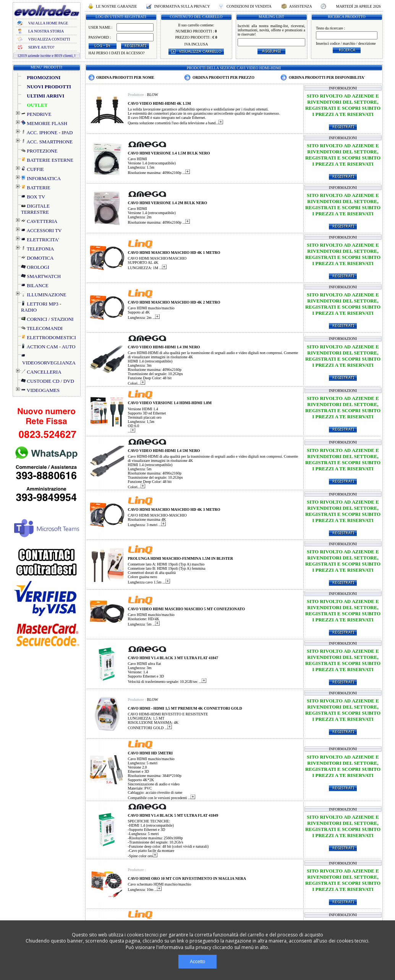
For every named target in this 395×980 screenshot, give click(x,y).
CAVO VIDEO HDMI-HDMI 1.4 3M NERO (164, 347)
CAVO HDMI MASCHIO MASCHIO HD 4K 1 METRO (174, 253)
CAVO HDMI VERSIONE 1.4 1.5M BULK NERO (169, 153)
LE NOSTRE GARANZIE (117, 6)
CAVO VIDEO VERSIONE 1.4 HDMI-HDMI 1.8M (170, 403)
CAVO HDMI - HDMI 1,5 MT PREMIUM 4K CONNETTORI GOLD (185, 708)
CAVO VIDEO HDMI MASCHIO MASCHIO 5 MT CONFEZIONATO (186, 609)
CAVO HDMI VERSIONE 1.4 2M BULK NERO (168, 203)
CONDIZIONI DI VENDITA (249, 6)
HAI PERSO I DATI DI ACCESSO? (117, 53)
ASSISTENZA (301, 6)
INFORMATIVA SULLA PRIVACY (182, 6)
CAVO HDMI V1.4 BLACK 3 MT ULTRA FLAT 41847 (173, 658)
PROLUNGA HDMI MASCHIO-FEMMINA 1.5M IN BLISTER (181, 558)
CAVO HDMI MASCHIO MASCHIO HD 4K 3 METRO (174, 510)
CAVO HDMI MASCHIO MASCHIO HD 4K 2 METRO (174, 302)
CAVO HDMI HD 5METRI (151, 753)
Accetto (197, 962)
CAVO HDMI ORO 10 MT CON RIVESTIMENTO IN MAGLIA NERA (187, 878)
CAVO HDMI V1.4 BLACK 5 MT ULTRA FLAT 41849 (173, 815)
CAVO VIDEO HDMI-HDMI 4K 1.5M (159, 103)
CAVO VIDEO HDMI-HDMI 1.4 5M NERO (164, 451)
